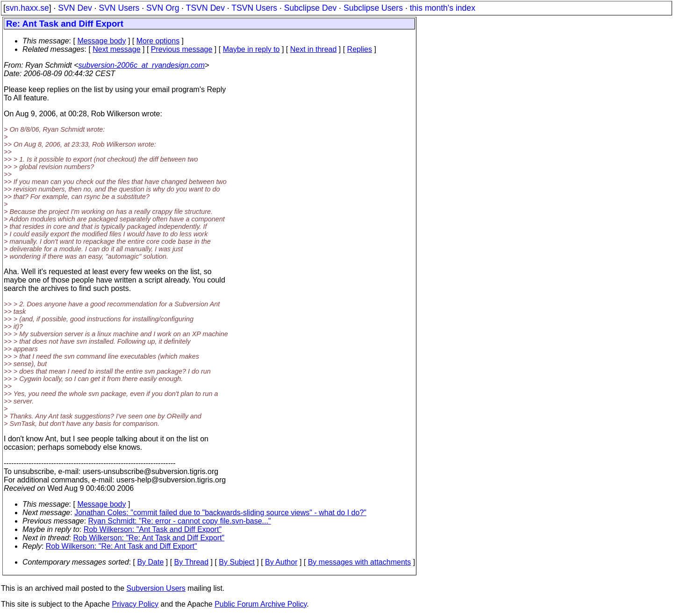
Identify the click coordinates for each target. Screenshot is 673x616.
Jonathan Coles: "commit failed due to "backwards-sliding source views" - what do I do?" (220, 513)
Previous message (182, 49)
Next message (116, 49)
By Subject (236, 562)
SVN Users (119, 8)
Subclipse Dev (310, 8)
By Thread (192, 562)
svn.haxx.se (27, 8)
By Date (150, 562)
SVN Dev (75, 8)
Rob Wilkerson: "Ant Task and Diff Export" (153, 529)
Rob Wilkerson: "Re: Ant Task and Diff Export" (149, 538)
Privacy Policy (135, 604)
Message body (101, 41)
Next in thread (314, 49)
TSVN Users (254, 8)
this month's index (443, 8)
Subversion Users (156, 588)
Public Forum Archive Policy (261, 604)
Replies (360, 49)
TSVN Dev (205, 8)
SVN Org (163, 8)
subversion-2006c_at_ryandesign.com (142, 65)
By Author (281, 562)
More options (158, 41)
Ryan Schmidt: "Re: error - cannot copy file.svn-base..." (180, 521)
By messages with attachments (360, 562)
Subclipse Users (373, 8)
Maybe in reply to (251, 49)
